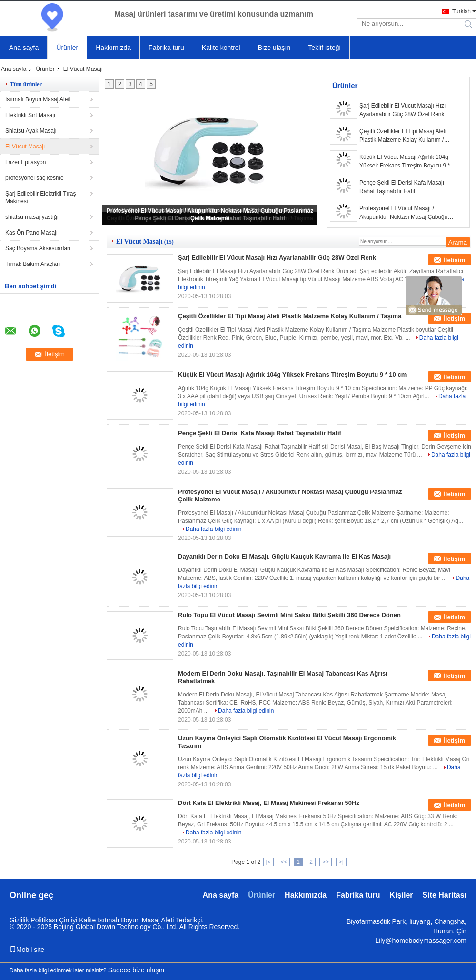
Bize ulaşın (274, 48)
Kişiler (402, 895)
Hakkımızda (113, 48)
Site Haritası (445, 895)
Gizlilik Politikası (33, 920)
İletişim (454, 260)
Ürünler (67, 48)
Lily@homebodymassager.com (421, 941)
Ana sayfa (24, 48)
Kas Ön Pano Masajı (31, 233)
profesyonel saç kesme (35, 178)
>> (326, 862)
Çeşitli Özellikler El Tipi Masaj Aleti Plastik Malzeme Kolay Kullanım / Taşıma (403, 136)
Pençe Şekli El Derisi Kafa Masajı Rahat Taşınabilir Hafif (402, 187)
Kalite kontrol (221, 48)
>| (341, 862)
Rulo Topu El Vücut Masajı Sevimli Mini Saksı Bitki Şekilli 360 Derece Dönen (289, 615)
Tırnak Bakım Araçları (33, 264)
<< (284, 862)
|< (268, 862)
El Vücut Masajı (25, 147)
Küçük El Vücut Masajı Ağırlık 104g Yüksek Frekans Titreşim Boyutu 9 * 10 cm (409, 162)
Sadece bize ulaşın (136, 970)
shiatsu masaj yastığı (32, 217)
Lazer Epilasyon (25, 162)
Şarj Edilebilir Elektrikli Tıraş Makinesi (40, 197)
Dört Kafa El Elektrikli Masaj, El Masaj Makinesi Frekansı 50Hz (269, 803)
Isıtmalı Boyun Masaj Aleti (38, 99)
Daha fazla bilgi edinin (213, 529)
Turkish (461, 11)
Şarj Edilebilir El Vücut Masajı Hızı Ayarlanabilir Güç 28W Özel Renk (402, 110)
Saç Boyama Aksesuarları (38, 248)
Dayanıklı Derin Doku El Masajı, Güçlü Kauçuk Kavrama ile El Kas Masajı (284, 556)
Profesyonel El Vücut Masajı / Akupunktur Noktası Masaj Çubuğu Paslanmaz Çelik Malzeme (403, 213)
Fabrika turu (166, 48)
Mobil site (27, 950)
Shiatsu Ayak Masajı (31, 131)
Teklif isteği (324, 48)
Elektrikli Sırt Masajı (30, 115)
